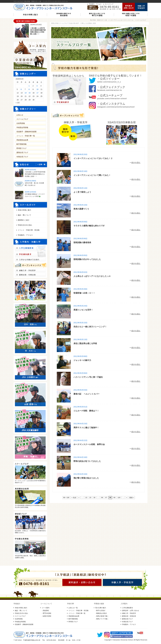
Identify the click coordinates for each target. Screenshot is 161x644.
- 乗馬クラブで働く (102, 619)
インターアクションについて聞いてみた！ (92, 175)
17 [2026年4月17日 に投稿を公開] (37, 93)
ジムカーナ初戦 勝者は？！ (86, 411)
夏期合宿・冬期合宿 (129, 616)
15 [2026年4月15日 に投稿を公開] (30, 93)
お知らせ (20, 115)
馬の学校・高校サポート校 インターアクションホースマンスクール (112, 20)
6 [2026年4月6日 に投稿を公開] (21, 89)
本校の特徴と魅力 (24, 210)
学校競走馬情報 (22, 127)
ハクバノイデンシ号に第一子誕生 (88, 377)
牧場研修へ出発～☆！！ (84, 293)
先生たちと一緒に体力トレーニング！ (90, 327)
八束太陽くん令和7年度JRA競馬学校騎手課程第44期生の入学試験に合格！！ (35, 174)
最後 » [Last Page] (132, 498)
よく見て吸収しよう (82, 192)
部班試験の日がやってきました (87, 259)
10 (86, 498)
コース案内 (46, 608)
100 (119, 498)
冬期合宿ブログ (22, 157)
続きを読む (136, 163)
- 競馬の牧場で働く (102, 616)
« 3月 (18, 103)
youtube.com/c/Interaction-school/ (112, 99)
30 (94, 498)
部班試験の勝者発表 (82, 242)
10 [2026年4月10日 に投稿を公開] (37, 89)
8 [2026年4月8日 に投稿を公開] (29, 89)
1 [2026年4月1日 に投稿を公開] (29, 86)
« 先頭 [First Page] (74, 498)
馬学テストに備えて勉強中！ (86, 428)
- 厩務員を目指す (101, 613)
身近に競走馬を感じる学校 (85, 343)
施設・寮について (24, 215)
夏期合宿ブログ (22, 153)
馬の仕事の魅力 (101, 608)
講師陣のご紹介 (24, 220)
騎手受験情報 (21, 144)
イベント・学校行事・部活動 (29, 230)
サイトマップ (109, 4)
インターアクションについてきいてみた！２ (93, 158)
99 (114, 498)
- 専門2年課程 (46, 613)
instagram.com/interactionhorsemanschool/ (116, 107)
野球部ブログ (21, 148)
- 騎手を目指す (100, 610)
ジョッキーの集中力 (82, 360)
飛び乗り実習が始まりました (86, 478)
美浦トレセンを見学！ (83, 310)
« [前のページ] (79, 498)
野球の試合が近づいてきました (87, 461)
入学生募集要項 (127, 608)
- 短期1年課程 (46, 616)
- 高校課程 (45, 610)
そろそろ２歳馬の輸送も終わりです (89, 226)
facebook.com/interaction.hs (110, 90)
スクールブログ (22, 119)
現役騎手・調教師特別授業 (27, 132)
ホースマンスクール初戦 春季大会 (89, 444)
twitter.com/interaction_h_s (109, 82)
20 (90, 498)
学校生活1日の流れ (25, 225)
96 (102, 498)
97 (106, 498)
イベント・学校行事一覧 (26, 136)
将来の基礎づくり (81, 209)
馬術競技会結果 (22, 140)
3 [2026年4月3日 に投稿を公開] (37, 86)
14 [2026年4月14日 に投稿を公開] (26, 93)
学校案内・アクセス (95, 4)
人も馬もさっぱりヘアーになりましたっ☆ (92, 276)
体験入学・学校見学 (129, 613)
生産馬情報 (21, 123)
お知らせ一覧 (73, 608)
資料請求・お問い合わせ (131, 610)
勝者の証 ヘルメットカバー (86, 394)
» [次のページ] (127, 498)
